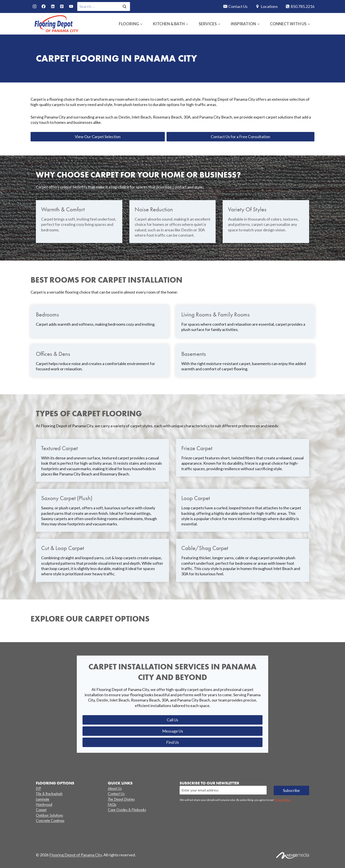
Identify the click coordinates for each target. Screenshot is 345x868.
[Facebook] (44, 6)
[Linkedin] (53, 6)
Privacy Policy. (282, 800)
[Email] (223, 790)
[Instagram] (35, 6)
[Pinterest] (62, 6)
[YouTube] (71, 6)
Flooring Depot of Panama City (76, 855)
